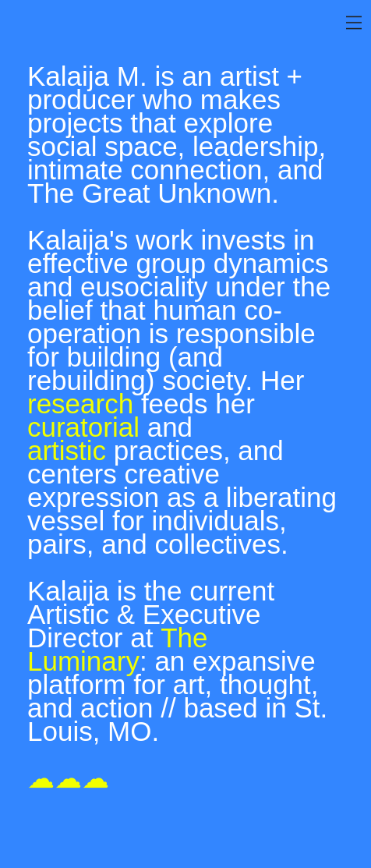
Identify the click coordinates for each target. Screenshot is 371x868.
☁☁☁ (68, 778)
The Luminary (117, 649)
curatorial (83, 427)
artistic (67, 450)
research (80, 404)
